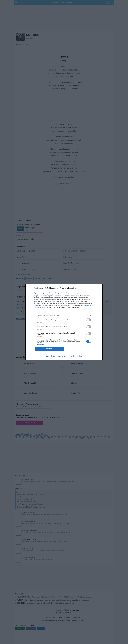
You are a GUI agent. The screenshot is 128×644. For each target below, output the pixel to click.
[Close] (99, 288)
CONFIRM (50, 349)
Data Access (62, 356)
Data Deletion (50, 356)
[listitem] (64, 315)
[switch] (89, 320)
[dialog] (64, 322)
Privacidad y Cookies (75, 356)
